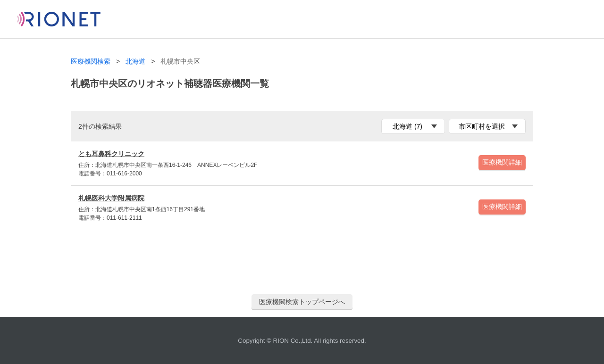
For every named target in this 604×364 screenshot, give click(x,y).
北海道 (135, 62)
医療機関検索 (91, 62)
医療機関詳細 (502, 162)
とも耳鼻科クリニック (111, 154)
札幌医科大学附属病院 (111, 198)
